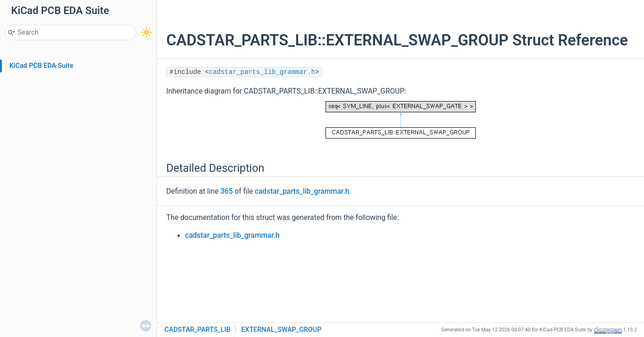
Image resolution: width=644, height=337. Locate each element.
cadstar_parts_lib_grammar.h (262, 72)
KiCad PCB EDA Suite (41, 66)
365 (227, 191)
